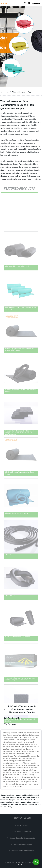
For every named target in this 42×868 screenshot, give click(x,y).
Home (6, 92)
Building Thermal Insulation (20, 798)
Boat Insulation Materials (23, 844)
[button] (25, 3)
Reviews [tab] (10, 724)
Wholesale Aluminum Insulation (23, 851)
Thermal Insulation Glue (22, 92)
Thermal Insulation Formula (11, 795)
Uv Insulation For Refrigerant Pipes (21, 805)
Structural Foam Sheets (23, 832)
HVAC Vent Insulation (23, 802)
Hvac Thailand (23, 825)
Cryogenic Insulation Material (20, 800)
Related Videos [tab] (13, 718)
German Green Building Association (23, 838)
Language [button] (36, 3)
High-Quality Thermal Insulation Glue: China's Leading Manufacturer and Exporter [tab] (21, 709)
